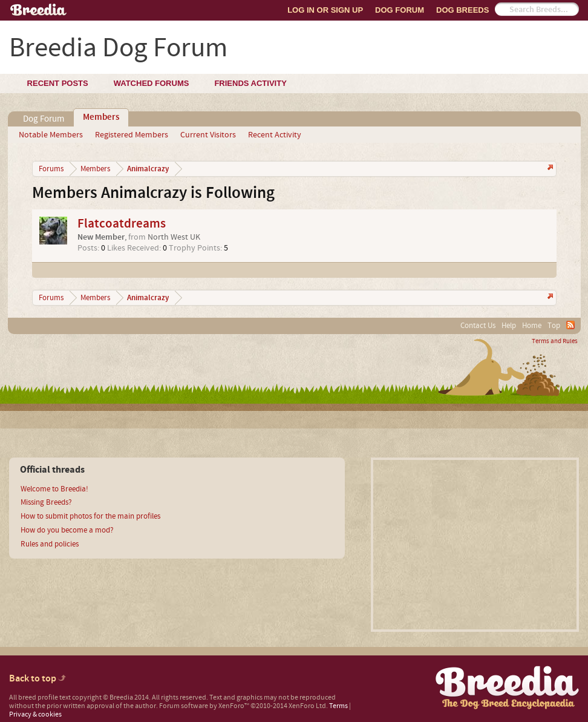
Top (554, 326)
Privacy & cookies (35, 714)
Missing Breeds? (46, 502)
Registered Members (132, 135)
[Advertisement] (475, 545)
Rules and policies (50, 544)
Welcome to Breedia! (54, 489)
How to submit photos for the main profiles (90, 516)
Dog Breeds (462, 10)
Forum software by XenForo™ (243, 706)
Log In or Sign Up (325, 10)
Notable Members (51, 135)
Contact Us (478, 326)
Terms (338, 706)
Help (509, 326)
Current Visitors (208, 135)
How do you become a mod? (67, 530)
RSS (570, 325)
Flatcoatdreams (122, 224)
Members (101, 117)
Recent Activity (275, 135)
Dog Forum (400, 10)
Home (532, 326)
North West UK (174, 237)
